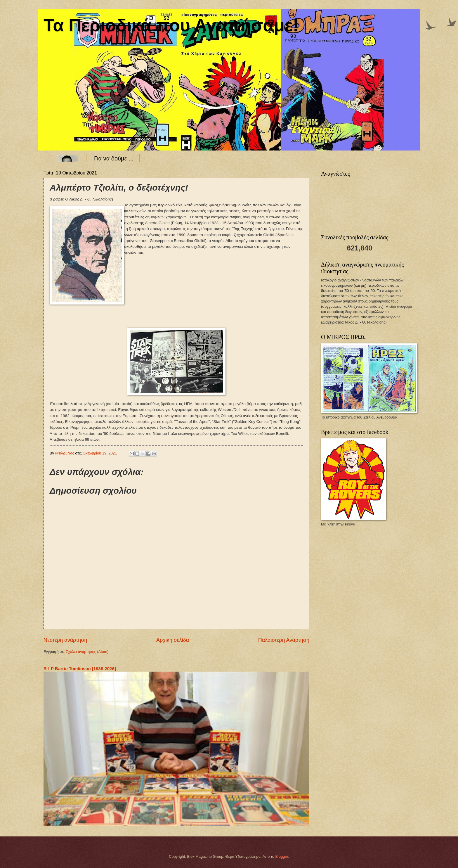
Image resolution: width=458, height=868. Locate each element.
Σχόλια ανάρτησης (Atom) (87, 652)
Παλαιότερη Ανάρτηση (284, 640)
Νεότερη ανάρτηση (65, 640)
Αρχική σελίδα (173, 640)
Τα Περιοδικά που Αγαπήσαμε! (171, 25)
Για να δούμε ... (114, 158)
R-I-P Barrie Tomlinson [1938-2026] (80, 669)
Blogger (282, 856)
